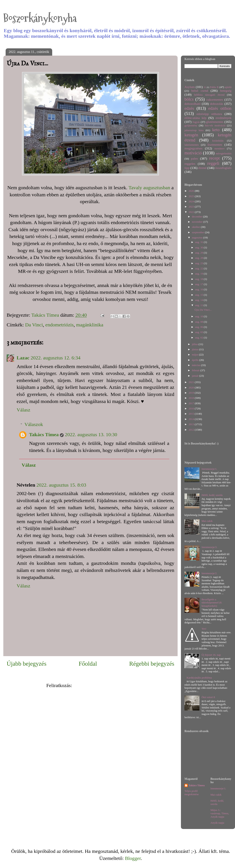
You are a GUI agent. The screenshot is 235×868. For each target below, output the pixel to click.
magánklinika (90, 325)
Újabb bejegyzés (27, 664)
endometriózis (59, 325)
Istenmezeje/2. (209, 573)
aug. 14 (199, 300)
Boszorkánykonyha (40, 18)
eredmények (224, 118)
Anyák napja (217, 823)
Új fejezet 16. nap (211, 655)
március (197, 365)
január (196, 376)
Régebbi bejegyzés (152, 664)
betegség (226, 91)
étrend (202, 168)
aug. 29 (199, 253)
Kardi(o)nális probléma (199, 678)
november (198, 222)
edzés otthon (220, 108)
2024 (192, 201)
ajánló (228, 87)
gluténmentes (215, 122)
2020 (192, 388)
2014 (192, 419)
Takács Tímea (44, 435)
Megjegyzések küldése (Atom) (104, 685)
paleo (194, 158)
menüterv (220, 148)
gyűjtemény (191, 125)
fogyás (196, 122)
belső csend (200, 91)
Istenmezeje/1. (209, 469)
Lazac (23, 358)
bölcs (189, 99)
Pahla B (214, 87)
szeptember (198, 232)
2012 (192, 430)
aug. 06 (199, 327)
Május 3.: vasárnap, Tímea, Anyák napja (220, 813)
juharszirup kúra (194, 130)
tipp (187, 168)
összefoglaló (223, 168)
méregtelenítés (224, 153)
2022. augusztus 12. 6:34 (55, 358)
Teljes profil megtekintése (192, 793)
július (195, 344)
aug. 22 (199, 268)
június (196, 349)
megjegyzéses (194, 148)
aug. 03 (199, 332)
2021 (192, 382)
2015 (192, 414)
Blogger (133, 858)
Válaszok (34, 424)
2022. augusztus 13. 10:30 (91, 435)
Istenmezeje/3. (209, 547)
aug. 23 (199, 263)
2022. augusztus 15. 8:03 (61, 485)
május (195, 355)
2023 (192, 207)
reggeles (190, 164)
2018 (192, 398)
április (196, 360)
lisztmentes (215, 145)
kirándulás (218, 141)
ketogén (191, 135)
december (198, 217)
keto (216, 130)
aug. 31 (199, 242)
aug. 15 (199, 295)
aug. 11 (199, 305)
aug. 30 (199, 247)
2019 (192, 393)
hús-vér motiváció (215, 125)
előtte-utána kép (195, 118)
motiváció (193, 153)
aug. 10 (199, 316)
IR (205, 87)
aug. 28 (199, 258)
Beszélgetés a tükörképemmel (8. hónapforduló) (212, 603)
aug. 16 (199, 289)
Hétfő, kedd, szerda (212, 495)
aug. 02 (199, 338)
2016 (192, 408)
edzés (189, 108)
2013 (192, 424)
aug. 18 (199, 279)
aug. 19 (199, 274)
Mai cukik (207, 521)
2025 (192, 196)
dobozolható (192, 104)
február (196, 370)
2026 (192, 191)
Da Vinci (34, 325)
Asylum (190, 87)
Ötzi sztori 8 (208, 697)
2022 (192, 212)
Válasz (23, 410)
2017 (192, 403)
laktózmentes (192, 145)
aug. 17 (199, 284)
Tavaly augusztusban (149, 188)
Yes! (204, 629)
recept (215, 158)
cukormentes (215, 99)
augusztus (198, 237)
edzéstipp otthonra (209, 114)
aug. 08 (199, 322)
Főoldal (88, 664)
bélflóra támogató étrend (209, 95)
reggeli (213, 163)
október (196, 227)
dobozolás (217, 104)
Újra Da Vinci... (203, 310)
